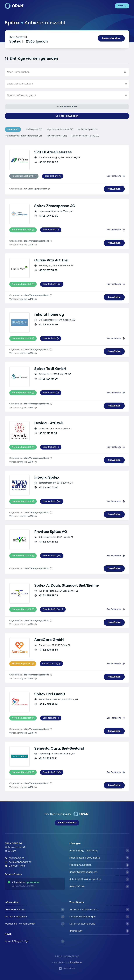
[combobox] (67, 95)
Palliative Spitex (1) (88, 129)
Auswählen (114, 189)
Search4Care (99, 886)
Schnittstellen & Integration (99, 879)
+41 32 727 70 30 (46, 270)
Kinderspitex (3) (34, 129)
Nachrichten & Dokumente (99, 858)
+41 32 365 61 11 (46, 758)
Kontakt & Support (67, 823)
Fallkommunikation (99, 865)
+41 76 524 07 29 (46, 379)
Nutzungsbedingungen (99, 917)
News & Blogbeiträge (35, 941)
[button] (24, 176)
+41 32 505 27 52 (46, 542)
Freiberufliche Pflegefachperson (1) (23, 136)
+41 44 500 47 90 (46, 487)
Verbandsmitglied (21, 245)
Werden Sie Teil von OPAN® (35, 924)
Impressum (99, 931)
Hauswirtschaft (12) (57, 136)
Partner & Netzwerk (35, 917)
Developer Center (35, 910)
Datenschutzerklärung (99, 924)
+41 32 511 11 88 (46, 433)
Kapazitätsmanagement (99, 872)
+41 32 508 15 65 (46, 650)
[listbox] (67, 84)
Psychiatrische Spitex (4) (60, 129)
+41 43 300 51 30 (46, 324)
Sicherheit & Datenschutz (99, 910)
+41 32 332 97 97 (46, 162)
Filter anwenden (67, 116)
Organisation (28, 189)
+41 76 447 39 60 (46, 216)
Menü (122, 6)
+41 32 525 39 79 (46, 595)
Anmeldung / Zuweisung (99, 851)
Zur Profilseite (114, 176)
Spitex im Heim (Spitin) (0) (85, 136)
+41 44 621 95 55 (46, 704)
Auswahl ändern (111, 38)
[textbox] (65, 95)
